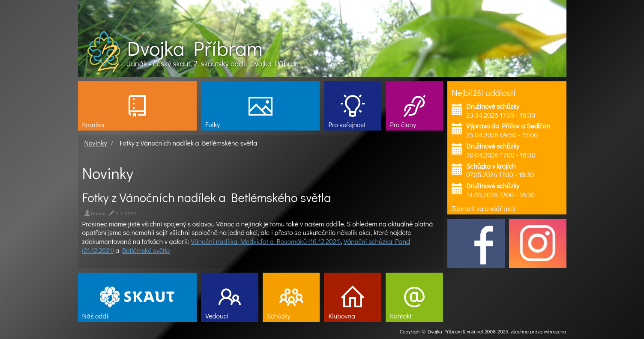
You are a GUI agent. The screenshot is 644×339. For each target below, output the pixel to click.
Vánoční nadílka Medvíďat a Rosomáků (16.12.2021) (266, 241)
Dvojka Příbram (195, 48)
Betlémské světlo (146, 250)
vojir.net (475, 331)
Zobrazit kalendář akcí (484, 208)
